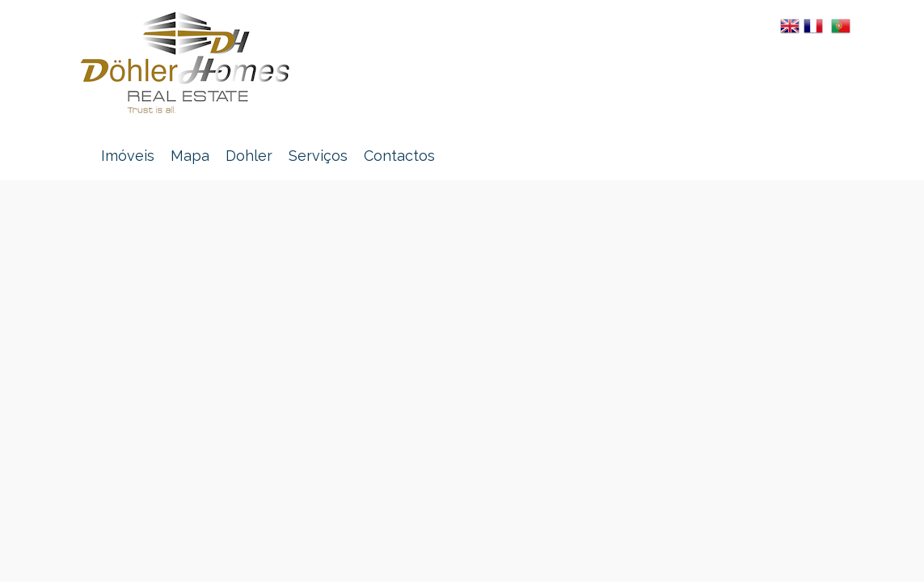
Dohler (249, 156)
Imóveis (128, 156)
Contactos (399, 156)
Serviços (318, 156)
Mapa (190, 156)
